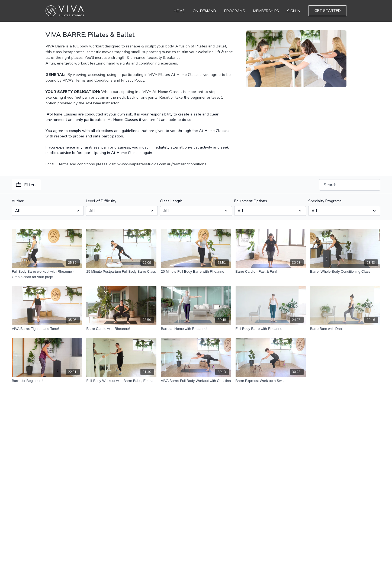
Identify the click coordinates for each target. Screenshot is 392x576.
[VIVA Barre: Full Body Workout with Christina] (196, 381)
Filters (26, 185)
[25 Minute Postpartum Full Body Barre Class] (121, 272)
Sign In (294, 11)
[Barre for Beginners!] (47, 381)
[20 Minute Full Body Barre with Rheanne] (196, 272)
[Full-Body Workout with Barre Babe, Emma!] (121, 381)
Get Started (328, 11)
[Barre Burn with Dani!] (345, 329)
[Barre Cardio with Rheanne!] (121, 329)
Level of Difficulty (101, 201)
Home (179, 11)
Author (18, 201)
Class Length (171, 201)
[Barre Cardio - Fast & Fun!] (271, 272)
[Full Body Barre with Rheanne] (271, 329)
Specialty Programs (325, 201)
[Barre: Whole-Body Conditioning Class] (345, 272)
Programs (235, 11)
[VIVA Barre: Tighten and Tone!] (47, 329)
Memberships (266, 11)
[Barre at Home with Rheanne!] (196, 329)
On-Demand (204, 11)
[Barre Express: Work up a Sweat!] (271, 381)
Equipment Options (251, 201)
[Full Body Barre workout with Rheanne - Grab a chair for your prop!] (47, 274)
